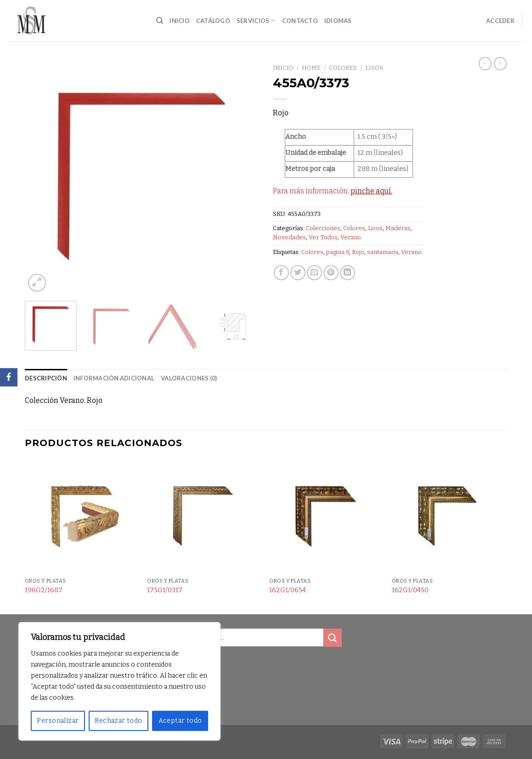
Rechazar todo (118, 721)
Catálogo (213, 21)
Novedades (289, 237)
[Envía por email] (314, 273)
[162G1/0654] (326, 517)
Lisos (374, 68)
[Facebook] (9, 377)
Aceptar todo (180, 721)
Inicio (180, 21)
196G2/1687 (44, 590)
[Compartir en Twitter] (298, 273)
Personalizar (58, 721)
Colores (343, 68)
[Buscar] (160, 21)
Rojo (358, 252)
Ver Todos (323, 237)
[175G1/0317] (204, 517)
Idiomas (338, 21)
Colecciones (323, 228)
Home (311, 68)
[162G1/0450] (449, 517)
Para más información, (333, 191)
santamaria (383, 252)
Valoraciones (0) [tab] (189, 378)
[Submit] (333, 637)
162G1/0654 (288, 590)
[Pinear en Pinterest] (331, 273)
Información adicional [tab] (114, 378)
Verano (351, 237)
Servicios (256, 20)
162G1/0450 (410, 590)
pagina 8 (338, 252)
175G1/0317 (165, 590)
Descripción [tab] (46, 378)
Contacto (300, 21)
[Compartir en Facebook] (281, 273)
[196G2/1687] (82, 517)
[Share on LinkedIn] (348, 273)
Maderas (398, 228)
